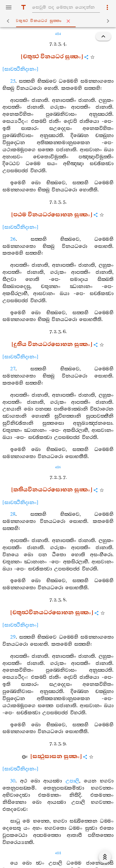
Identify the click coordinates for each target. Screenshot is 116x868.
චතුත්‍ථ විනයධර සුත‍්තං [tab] (59, 21)
